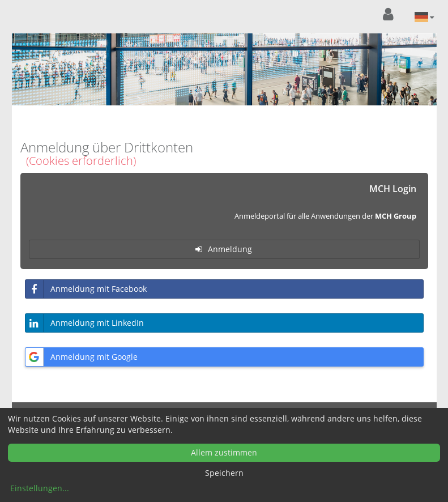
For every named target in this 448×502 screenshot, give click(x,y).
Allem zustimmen (224, 452)
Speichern (224, 473)
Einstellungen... (40, 488)
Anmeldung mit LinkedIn (85, 323)
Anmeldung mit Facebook (86, 289)
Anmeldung (221, 249)
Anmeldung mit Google (82, 357)
